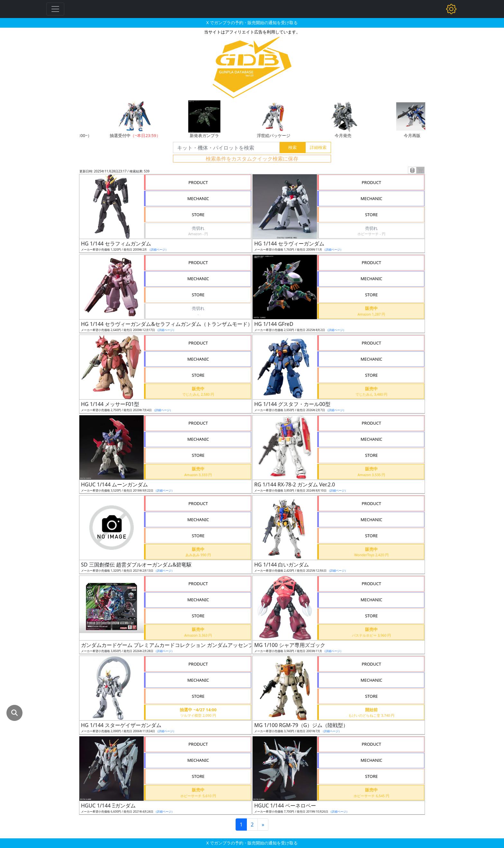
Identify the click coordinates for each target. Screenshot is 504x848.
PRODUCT (198, 182)
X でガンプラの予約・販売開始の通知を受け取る (252, 23)
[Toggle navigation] (55, 9)
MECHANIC (198, 198)
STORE (198, 215)
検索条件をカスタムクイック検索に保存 (252, 159)
